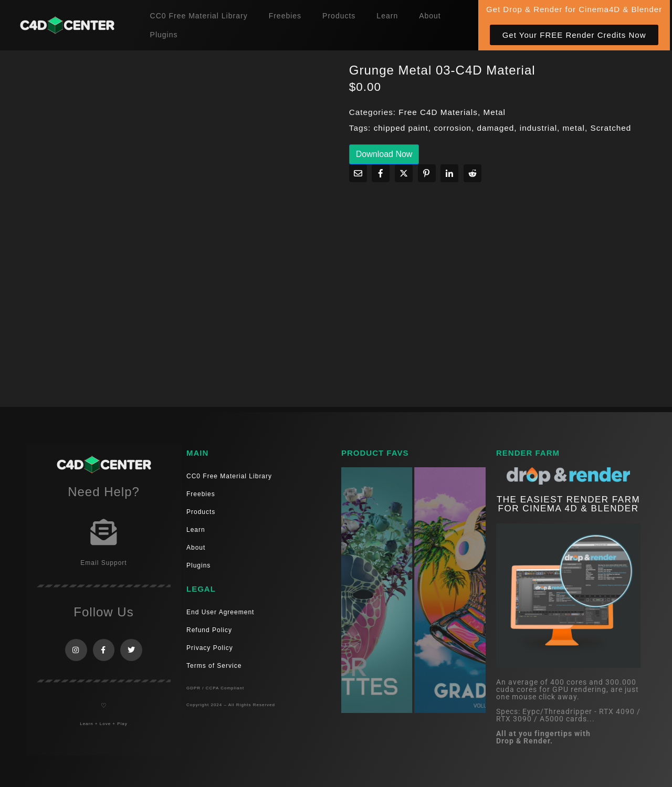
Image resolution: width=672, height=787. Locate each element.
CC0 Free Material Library (199, 16)
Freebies (285, 16)
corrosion (453, 128)
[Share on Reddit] (472, 173)
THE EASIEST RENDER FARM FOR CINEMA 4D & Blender (568, 504)
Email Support (103, 563)
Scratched (611, 128)
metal (574, 128)
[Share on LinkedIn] (449, 173)
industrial (538, 128)
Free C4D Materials (438, 112)
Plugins (164, 35)
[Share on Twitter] (404, 173)
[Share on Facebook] (381, 173)
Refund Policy (209, 630)
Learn (387, 16)
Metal (494, 112)
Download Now (384, 154)
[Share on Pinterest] (427, 173)
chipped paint (401, 128)
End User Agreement (220, 612)
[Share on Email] (358, 173)
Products (339, 16)
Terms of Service (214, 666)
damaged (496, 128)
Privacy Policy (210, 648)
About (430, 16)
